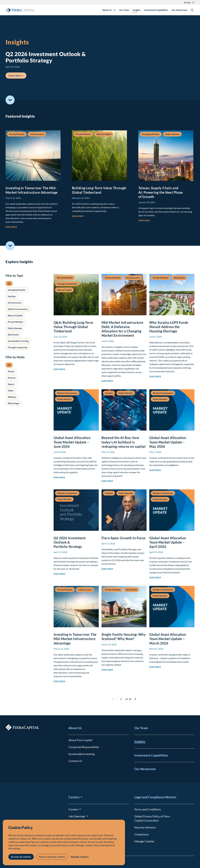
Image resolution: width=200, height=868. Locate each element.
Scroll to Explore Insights (10, 246)
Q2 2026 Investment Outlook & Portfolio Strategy (70, 542)
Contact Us (75, 761)
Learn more (11, 227)
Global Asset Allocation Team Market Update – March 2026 (168, 639)
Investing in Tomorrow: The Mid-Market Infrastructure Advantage (75, 639)
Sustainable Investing (81, 754)
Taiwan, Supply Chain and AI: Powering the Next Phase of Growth (161, 192)
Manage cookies (79, 857)
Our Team (124, 10)
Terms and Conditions (148, 809)
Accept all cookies (21, 857)
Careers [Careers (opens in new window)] (74, 797)
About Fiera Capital (80, 740)
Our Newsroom (179, 10)
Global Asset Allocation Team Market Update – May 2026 (168, 442)
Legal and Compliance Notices (155, 797)
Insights (137, 10)
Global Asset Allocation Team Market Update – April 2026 (168, 542)
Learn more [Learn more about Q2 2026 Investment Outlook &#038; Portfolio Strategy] (17, 75)
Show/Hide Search (192, 10)
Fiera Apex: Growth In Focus (124, 538)
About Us (75, 728)
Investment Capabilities (156, 10)
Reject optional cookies (52, 857)
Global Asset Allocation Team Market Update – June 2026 (72, 442)
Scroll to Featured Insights (10, 100)
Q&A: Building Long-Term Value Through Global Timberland (73, 327)
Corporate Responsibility (84, 747)
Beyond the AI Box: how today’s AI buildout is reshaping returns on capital (124, 442)
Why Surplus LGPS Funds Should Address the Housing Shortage (169, 327)
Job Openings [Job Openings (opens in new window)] (77, 816)
